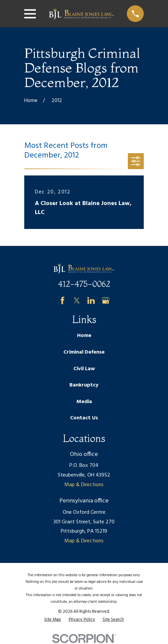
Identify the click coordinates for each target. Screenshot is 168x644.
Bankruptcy (84, 385)
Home (84, 336)
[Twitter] (77, 300)
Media (84, 402)
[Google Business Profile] (106, 300)
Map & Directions (84, 485)
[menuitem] (53, 620)
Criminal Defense (84, 352)
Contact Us (84, 418)
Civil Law (84, 369)
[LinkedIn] (91, 300)
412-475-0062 (84, 284)
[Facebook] (62, 300)
